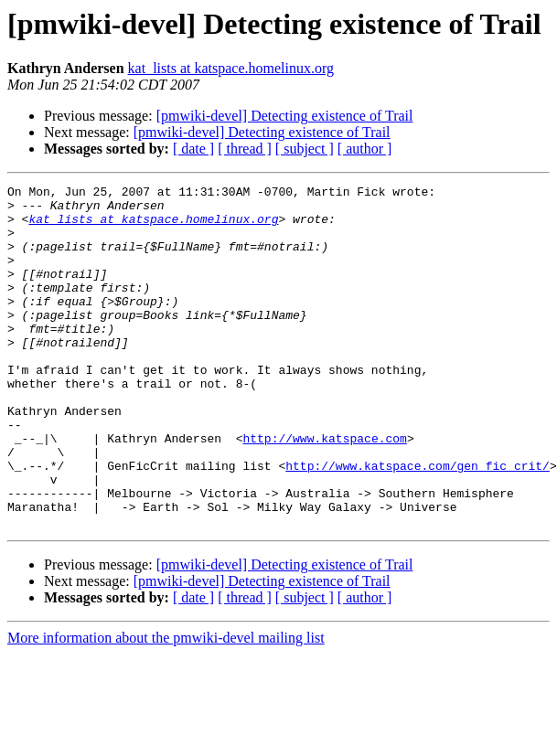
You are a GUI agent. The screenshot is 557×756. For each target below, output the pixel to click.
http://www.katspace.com (324, 490)
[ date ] (193, 149)
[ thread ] (245, 149)
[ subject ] (305, 149)
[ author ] (365, 149)
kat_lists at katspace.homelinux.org (231, 68)
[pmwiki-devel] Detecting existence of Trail (285, 116)
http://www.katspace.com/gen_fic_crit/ (418, 523)
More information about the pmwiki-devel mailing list (166, 706)
